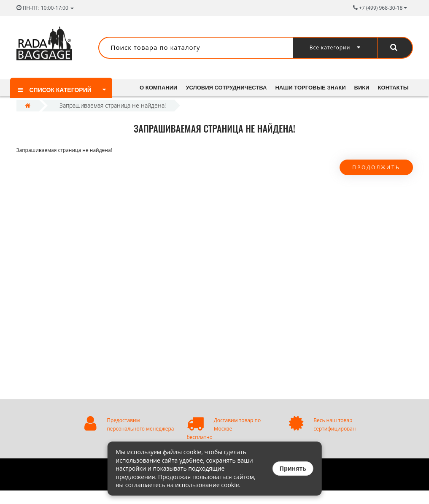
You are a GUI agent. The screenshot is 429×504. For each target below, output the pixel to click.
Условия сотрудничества (228, 88)
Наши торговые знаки (313, 88)
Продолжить (376, 181)
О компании (158, 88)
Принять (293, 468)
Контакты (155, 104)
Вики (366, 88)
